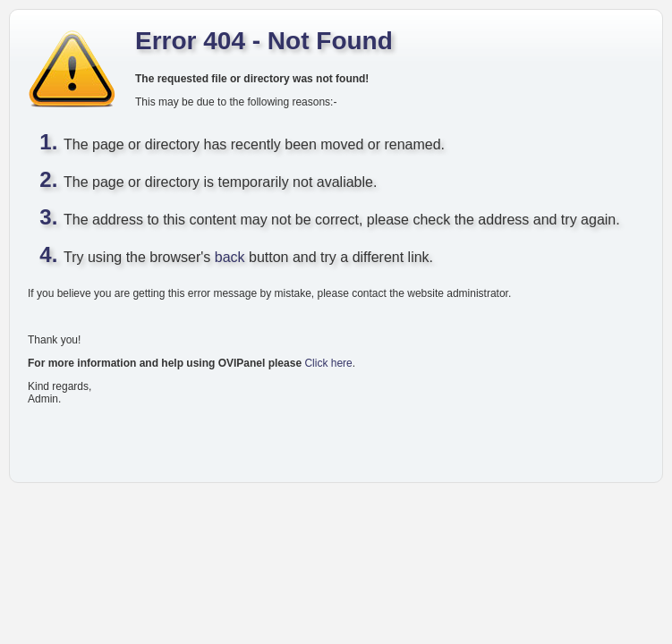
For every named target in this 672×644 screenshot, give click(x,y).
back (230, 257)
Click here (328, 363)
